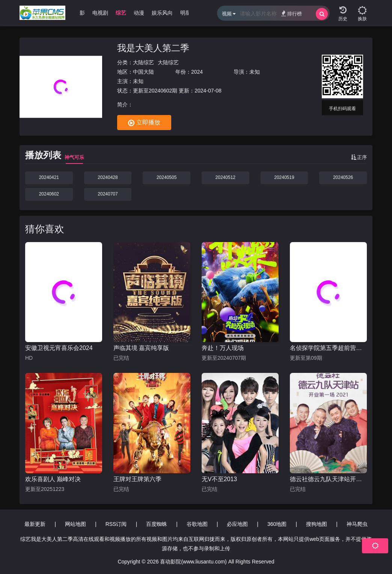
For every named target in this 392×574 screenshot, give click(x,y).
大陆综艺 (143, 62)
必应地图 (237, 524)
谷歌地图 (197, 524)
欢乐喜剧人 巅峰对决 (53, 479)
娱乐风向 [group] (162, 13)
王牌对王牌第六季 (137, 479)
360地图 (277, 524)
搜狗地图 (317, 524)
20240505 (167, 177)
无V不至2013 (219, 479)
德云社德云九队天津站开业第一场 (328, 479)
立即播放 (144, 123)
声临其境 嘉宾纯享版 (141, 348)
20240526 (343, 177)
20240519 (284, 177)
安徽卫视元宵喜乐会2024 (59, 348)
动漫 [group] (139, 13)
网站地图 (75, 524)
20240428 (108, 177)
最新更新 (35, 524)
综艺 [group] (121, 13)
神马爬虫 (357, 524)
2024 (197, 72)
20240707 (108, 194)
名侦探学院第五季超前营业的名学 (328, 348)
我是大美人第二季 (153, 48)
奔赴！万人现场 (223, 348)
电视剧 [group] (100, 13)
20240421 (49, 177)
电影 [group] (80, 13)
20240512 (225, 177)
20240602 (49, 194)
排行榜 (292, 13)
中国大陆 (143, 72)
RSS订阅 (116, 524)
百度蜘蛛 (157, 524)
